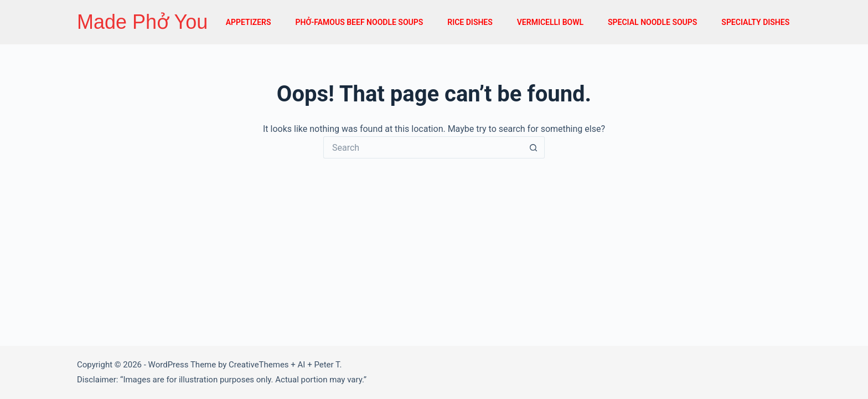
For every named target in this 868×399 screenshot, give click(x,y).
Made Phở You (142, 22)
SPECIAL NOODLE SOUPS (652, 22)
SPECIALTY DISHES (755, 22)
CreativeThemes (259, 365)
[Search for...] (423, 147)
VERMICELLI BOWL (550, 22)
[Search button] (534, 147)
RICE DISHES (470, 22)
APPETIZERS (249, 22)
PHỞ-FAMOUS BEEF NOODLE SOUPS (359, 22)
